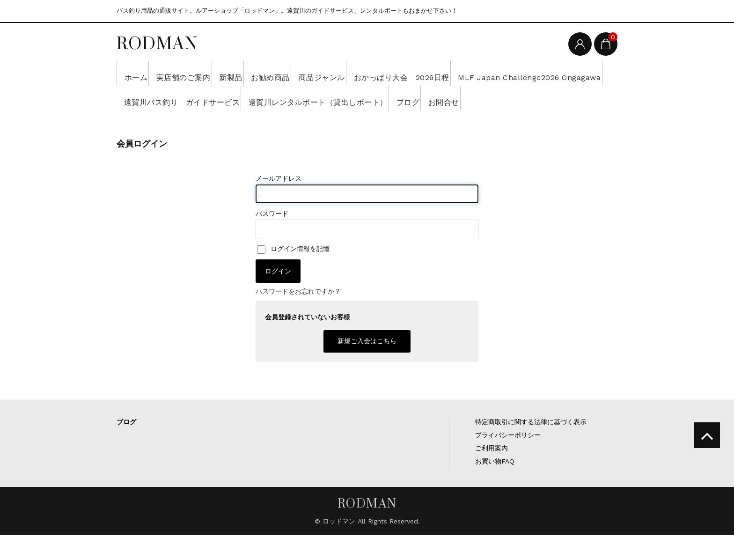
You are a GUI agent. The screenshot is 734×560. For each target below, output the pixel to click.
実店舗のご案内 (201, 73)
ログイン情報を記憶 (293, 273)
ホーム (139, 73)
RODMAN (157, 43)
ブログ (139, 123)
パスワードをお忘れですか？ (298, 316)
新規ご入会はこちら (367, 366)
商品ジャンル (380, 73)
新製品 (262, 73)
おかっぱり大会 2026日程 (476, 73)
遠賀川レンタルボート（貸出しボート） (517, 98)
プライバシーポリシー (508, 460)
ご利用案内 (492, 473)
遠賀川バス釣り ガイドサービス (362, 98)
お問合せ (188, 123)
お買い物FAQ (495, 486)
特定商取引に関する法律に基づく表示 (531, 447)
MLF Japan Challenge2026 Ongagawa (203, 98)
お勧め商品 (315, 73)
